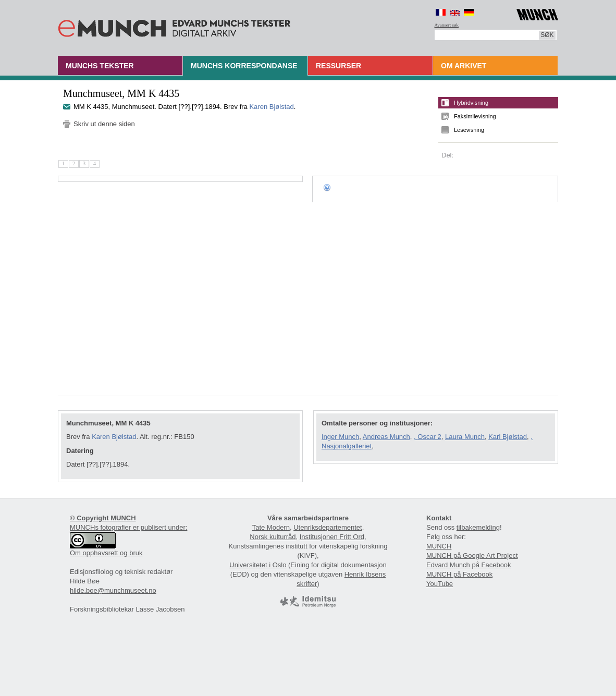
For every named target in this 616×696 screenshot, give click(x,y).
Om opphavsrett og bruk (106, 553)
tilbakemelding (478, 527)
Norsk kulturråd (273, 537)
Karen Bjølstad (271, 107)
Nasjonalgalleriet (347, 446)
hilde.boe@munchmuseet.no (113, 590)
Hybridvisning (471, 103)
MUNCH (439, 546)
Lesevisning (469, 130)
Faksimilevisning (475, 116)
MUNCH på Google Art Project (472, 555)
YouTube (440, 584)
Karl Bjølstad (508, 437)
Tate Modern (271, 527)
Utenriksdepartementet (328, 527)
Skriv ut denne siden (104, 124)
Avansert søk (447, 25)
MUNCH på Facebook (459, 574)
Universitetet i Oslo (258, 565)
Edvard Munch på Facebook (469, 565)
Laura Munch (465, 437)
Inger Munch (340, 437)
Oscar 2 (429, 437)
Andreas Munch (386, 437)
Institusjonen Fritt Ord (332, 537)
